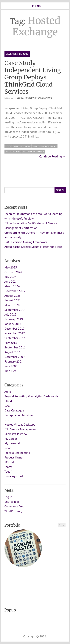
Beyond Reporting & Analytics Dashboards (31, 396)
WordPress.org (14, 511)
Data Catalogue (14, 410)
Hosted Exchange (22, 146)
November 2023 (15, 291)
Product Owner (14, 457)
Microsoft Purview (16, 434)
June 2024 (11, 281)
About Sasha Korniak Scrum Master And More (33, 247)
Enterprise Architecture (19, 415)
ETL (7, 420)
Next (64, 525)
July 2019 (10, 314)
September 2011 (15, 347)
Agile (8, 392)
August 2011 (13, 352)
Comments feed (14, 506)
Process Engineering (17, 453)
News (8, 448)
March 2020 (12, 305)
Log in (8, 497)
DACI (8, 406)
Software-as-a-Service (34, 152)
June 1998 (11, 371)
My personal (12, 443)
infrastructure (13, 152)
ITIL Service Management (21, 429)
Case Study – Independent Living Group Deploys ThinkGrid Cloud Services (33, 77)
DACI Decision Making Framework (26, 242)
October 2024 (13, 272)
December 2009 (15, 357)
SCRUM (9, 462)
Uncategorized (14, 476)
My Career (11, 439)
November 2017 (15, 333)
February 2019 (14, 319)
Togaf (8, 471)
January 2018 (13, 324)
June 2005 (11, 366)
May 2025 (11, 267)
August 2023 (13, 296)
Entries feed (12, 502)
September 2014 (15, 338)
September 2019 (15, 310)
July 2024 (10, 277)
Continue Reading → (53, 156)
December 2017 (15, 328)
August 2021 (13, 300)
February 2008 (14, 361)
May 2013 (11, 343)
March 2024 (12, 286)
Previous (60, 525)
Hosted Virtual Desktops (38, 98)
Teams (8, 467)
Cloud (20, 98)
